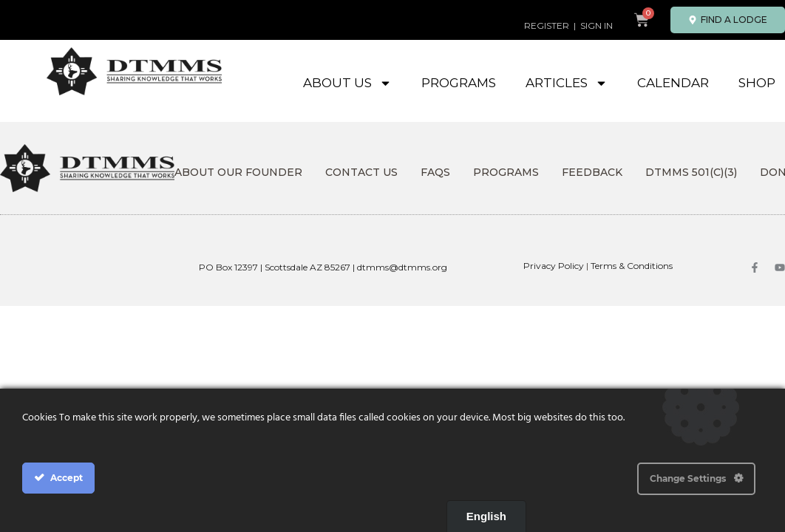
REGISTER (547, 25)
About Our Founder (238, 172)
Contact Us (361, 172)
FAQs (435, 172)
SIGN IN (597, 25)
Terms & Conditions (632, 266)
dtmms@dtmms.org (402, 267)
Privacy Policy (554, 266)
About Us (347, 83)
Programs (459, 83)
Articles (567, 83)
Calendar (673, 83)
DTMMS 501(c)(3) (691, 172)
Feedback (592, 172)
